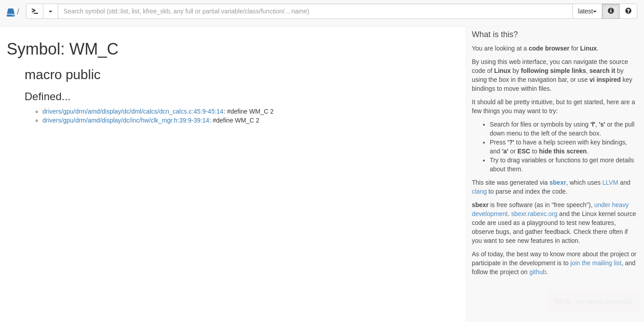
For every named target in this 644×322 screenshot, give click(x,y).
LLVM (610, 182)
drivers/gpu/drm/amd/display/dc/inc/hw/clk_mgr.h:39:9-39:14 (126, 120)
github (538, 272)
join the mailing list (596, 263)
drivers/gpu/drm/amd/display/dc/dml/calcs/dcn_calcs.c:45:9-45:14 (133, 111)
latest (587, 11)
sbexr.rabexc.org (534, 214)
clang (479, 191)
